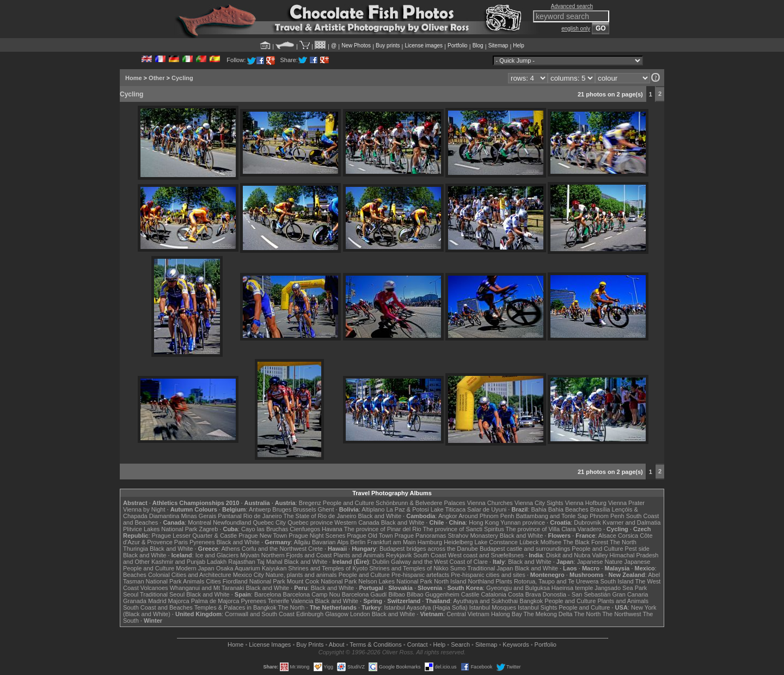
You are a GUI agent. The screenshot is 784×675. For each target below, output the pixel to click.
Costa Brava (525, 594)
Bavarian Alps (330, 542)
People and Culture (348, 503)
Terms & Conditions (375, 644)
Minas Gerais (198, 516)
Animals (194, 581)
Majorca (179, 601)
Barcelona (268, 594)
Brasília (600, 509)
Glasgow (337, 614)
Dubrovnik (587, 522)
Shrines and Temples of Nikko (409, 568)
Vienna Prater (626, 503)
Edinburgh (310, 614)
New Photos (356, 45)
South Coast (430, 555)
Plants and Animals (359, 555)
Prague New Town (263, 536)
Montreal (200, 522)
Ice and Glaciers (217, 555)
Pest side (637, 549)
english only (576, 29)
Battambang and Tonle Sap (552, 516)
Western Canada (357, 522)
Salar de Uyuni (487, 509)
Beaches (135, 575)
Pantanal (229, 516)
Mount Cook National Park (322, 581)
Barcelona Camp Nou (312, 594)
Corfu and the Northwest (274, 549)
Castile (470, 594)
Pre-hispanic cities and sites (488, 575)
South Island (617, 581)
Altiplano (373, 509)
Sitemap (498, 45)
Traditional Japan (490, 568)
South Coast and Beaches (158, 607)
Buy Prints (310, 644)
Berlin (358, 542)
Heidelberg (458, 542)
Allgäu (302, 542)
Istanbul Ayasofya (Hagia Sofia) (425, 607)
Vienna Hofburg (586, 503)
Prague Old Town (370, 536)
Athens (230, 549)
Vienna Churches (490, 503)
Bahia (539, 509)
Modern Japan (195, 568)
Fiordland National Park (254, 581)
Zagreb (208, 529)
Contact (418, 644)
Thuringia (136, 549)
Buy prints (388, 45)
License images (424, 45)
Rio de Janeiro (263, 516)
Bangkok (531, 601)
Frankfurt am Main (392, 542)
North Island (450, 581)
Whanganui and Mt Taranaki (207, 588)
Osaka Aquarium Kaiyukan (252, 568)
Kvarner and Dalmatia (632, 522)
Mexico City (249, 575)
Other (157, 78)
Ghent (326, 509)
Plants (504, 581)
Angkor (448, 516)
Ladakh (217, 562)
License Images (270, 644)
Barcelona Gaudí (365, 594)
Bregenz (310, 503)
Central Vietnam (468, 614)
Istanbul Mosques (493, 607)
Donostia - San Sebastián (577, 594)
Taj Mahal (270, 562)
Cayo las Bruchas (265, 529)
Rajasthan (242, 562)
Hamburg (430, 542)
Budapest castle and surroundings (525, 549)
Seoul (131, 594)
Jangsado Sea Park (621, 588)
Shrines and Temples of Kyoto (328, 568)
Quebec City (270, 522)
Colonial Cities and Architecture (190, 575)
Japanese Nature (600, 562)
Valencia (302, 601)
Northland (481, 581)
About (337, 644)
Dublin (381, 562)
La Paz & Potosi (408, 509)
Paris (181, 542)
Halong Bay (507, 614)
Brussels (304, 509)
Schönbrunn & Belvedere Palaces (421, 503)
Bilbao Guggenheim (433, 594)
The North (623, 542)
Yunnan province (523, 522)
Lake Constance (496, 542)
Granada (135, 601)
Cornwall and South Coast (260, 614)
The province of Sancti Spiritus (464, 529)
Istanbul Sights (537, 607)
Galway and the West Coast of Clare (439, 562)
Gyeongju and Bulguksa (518, 588)
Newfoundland (232, 522)
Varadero (589, 529)
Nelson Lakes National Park (395, 581)
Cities (213, 581)
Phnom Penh (607, 516)
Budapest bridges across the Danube (429, 549)
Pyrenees (202, 542)
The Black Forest (586, 542)
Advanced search (572, 6)
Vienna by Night (144, 509)
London (360, 614)
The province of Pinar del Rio (383, 529)
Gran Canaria (630, 594)
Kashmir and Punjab (178, 562)
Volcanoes (154, 588)
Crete (316, 549)
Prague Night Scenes (317, 536)
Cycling (182, 78)
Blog (478, 45)
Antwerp (260, 509)
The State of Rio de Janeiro (320, 516)
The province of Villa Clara (541, 529)
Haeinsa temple (572, 588)
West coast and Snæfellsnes (486, 555)
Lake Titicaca (448, 509)
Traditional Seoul (162, 594)
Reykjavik (399, 555)
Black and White (380, 516)
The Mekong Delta (548, 614)
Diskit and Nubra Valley (577, 555)
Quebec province (310, 522)
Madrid (157, 601)
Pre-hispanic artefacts (420, 575)
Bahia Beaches (568, 509)
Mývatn (250, 555)
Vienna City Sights (539, 503)
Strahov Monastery (473, 536)
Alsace (607, 536)
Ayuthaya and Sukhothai (485, 601)
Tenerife (278, 601)
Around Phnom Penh (486, 516)
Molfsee (551, 542)
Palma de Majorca (215, 601)
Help (519, 45)
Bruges (282, 509)
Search (460, 644)
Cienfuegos (305, 529)
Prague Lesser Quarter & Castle (195, 536)
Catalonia (493, 594)
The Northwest (622, 614)
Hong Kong (484, 522)
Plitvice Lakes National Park (160, 529)
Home (134, 78)
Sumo (458, 568)
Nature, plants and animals (301, 575)
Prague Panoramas (421, 536)
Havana (332, 529)
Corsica (628, 536)
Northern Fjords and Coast (297, 555)
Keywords (516, 644)
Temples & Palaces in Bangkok (235, 607)
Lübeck (529, 542)
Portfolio (458, 45)
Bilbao (397, 594)
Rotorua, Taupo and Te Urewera (556, 581)
